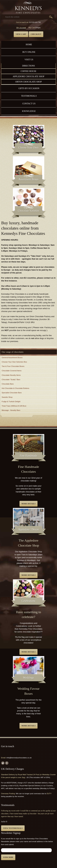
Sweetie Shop (7, 397)
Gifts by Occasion (29, 88)
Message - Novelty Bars (11, 410)
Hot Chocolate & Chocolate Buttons (15, 388)
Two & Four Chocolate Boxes (13, 366)
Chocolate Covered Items (12, 371)
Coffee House (28, 71)
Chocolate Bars (8, 384)
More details (28, 504)
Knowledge (29, 111)
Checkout (36, 34)
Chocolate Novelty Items (11, 375)
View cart (21, 34)
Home (29, 44)
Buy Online (29, 52)
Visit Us (29, 60)
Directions (29, 66)
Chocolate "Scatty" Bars (11, 380)
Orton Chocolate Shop (28, 82)
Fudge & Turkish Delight (11, 402)
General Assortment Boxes (12, 358)
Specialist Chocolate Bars (12, 393)
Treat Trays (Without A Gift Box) (14, 406)
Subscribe (8, 857)
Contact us (29, 104)
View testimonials (13, 828)
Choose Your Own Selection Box (14, 362)
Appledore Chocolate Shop (28, 76)
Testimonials (29, 96)
